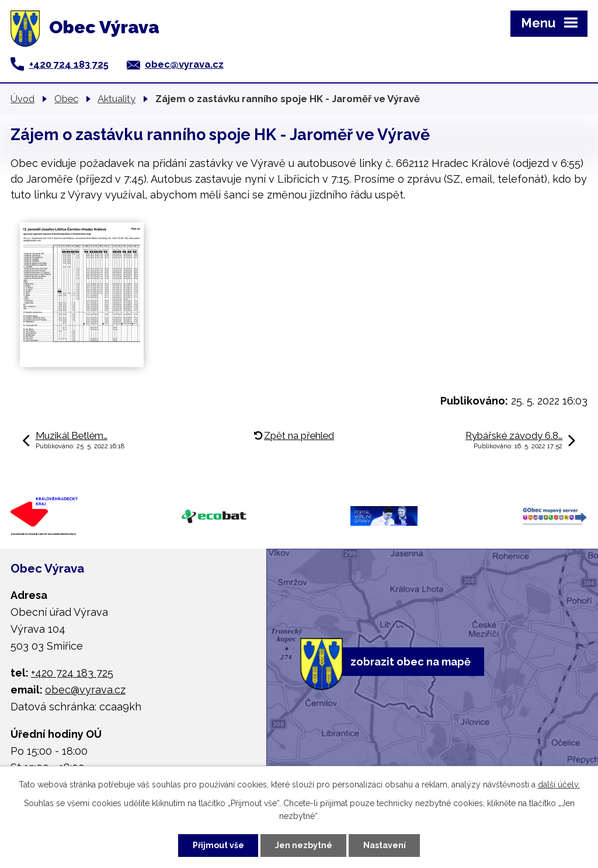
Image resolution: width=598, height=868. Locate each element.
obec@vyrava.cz (184, 64)
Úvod (22, 99)
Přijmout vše (218, 845)
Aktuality (117, 99)
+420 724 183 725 (69, 64)
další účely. (559, 785)
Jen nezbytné (304, 845)
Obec (66, 99)
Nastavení (385, 845)
